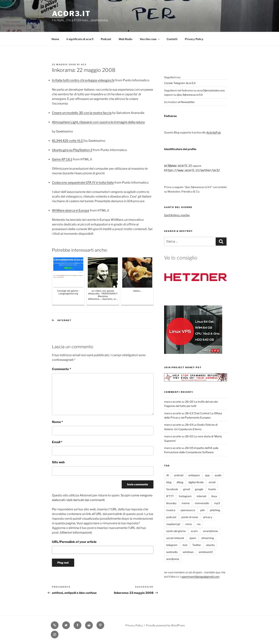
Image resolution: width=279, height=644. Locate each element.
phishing (215, 510)
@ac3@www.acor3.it (190, 95)
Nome (57, 422)
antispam (194, 475)
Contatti (172, 39)
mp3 (217, 503)
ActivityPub (214, 132)
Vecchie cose (150, 39)
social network (175, 538)
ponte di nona (190, 517)
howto (212, 489)
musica (171, 510)
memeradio (202, 503)
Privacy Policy (194, 39)
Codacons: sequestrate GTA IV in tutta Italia (83, 183)
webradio (172, 552)
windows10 (206, 552)
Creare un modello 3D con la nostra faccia (82, 113)
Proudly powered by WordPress (165, 625)
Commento (62, 369)
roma (189, 524)
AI (168, 475)
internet (65, 320)
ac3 (84, 64)
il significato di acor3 (80, 39)
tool (185, 545)
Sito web (58, 462)
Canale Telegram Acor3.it (180, 83)
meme (186, 503)
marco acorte (173, 402)
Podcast (106, 39)
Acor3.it (71, 14)
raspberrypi (173, 524)
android (179, 475)
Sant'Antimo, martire (177, 215)
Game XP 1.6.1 (62, 159)
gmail (186, 489)
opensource (188, 510)
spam (193, 538)
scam (194, 531)
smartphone (210, 531)
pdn (202, 510)
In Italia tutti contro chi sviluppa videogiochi (83, 80)
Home (55, 39)
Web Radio (125, 39)
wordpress (173, 559)
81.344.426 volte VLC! (68, 141)
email (212, 482)
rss (199, 524)
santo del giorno (176, 531)
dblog (180, 482)
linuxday (171, 503)
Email (57, 442)
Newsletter (188, 102)
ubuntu (210, 545)
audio (218, 475)
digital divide (196, 482)
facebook (172, 489)
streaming (208, 538)
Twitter (197, 545)
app (207, 475)
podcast (171, 517)
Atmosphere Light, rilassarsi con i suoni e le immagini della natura (98, 122)
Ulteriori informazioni (76, 533)
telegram (172, 545)
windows (188, 552)
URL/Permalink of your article (74, 542)
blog (169, 482)
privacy (208, 517)
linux (214, 496)
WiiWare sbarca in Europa (71, 210)
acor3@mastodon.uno (211, 90)
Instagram (185, 496)
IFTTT (170, 496)
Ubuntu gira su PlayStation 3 (72, 150)
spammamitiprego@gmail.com (200, 577)
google (199, 489)
